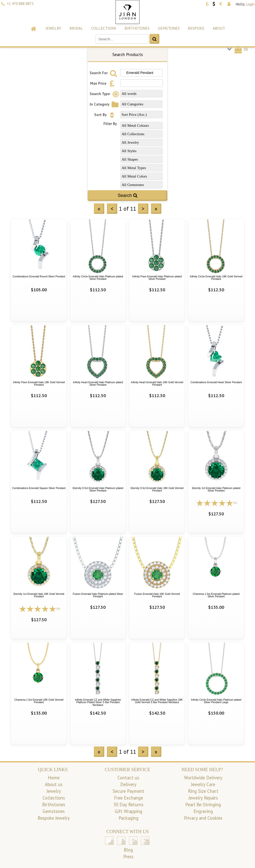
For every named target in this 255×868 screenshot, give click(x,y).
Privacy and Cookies (203, 818)
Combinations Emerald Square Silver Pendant (39, 488)
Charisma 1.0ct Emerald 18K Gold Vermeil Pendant (39, 701)
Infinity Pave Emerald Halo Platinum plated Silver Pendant (157, 278)
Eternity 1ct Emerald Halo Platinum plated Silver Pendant (216, 489)
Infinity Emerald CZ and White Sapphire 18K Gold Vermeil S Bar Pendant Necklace (157, 701)
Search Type (105, 94)
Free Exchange (128, 798)
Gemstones (169, 28)
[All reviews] (215, 502)
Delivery (128, 784)
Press (128, 857)
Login (250, 4)
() (241, 49)
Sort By (106, 115)
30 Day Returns (128, 805)
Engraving (203, 811)
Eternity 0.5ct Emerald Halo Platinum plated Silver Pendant (98, 489)
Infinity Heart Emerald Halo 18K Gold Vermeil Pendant (157, 384)
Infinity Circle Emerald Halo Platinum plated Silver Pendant (98, 278)
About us (54, 784)
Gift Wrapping (128, 811)
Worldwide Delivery (203, 778)
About (219, 28)
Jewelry (53, 28)
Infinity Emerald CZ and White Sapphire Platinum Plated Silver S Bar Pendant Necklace (98, 702)
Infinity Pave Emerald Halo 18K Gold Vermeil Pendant (39, 384)
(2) (235, 503)
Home (54, 778)
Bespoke (196, 28)
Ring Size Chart (203, 791)
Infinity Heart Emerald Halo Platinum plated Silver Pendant (98, 384)
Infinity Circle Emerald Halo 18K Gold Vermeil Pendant (216, 278)
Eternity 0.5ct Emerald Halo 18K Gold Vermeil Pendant (157, 489)
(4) (58, 608)
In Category (105, 104)
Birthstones (137, 28)
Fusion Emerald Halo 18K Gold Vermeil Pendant (157, 595)
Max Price (104, 83)
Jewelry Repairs (203, 798)
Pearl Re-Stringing (203, 805)
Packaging (128, 818)
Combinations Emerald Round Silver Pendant (39, 276)
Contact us (128, 778)
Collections (104, 28)
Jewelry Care (203, 784)
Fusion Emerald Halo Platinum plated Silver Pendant (98, 595)
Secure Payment (128, 791)
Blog (128, 850)
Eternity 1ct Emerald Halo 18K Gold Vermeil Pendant (39, 595)
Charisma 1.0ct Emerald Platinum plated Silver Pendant (216, 595)
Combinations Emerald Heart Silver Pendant (216, 382)
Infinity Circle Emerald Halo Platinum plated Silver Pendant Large (216, 701)
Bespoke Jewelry (54, 818)
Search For (104, 73)
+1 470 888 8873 (20, 4)
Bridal (76, 28)
